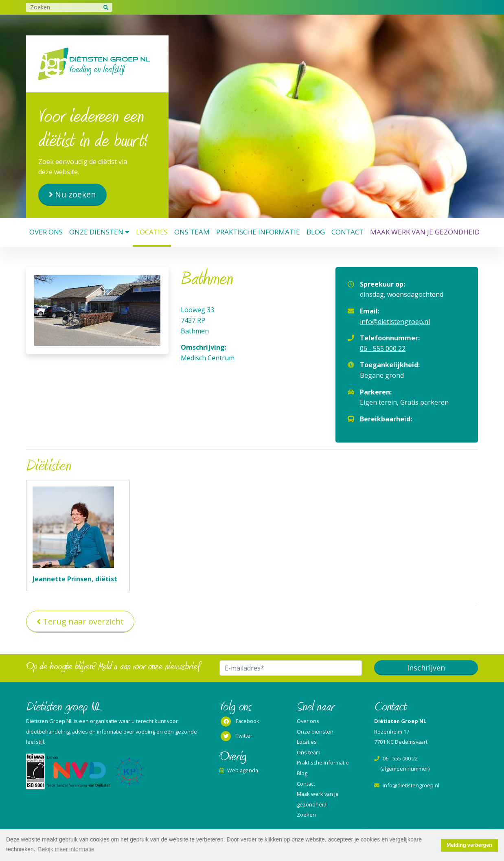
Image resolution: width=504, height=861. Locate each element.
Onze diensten (99, 232)
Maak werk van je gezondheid (425, 232)
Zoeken (306, 815)
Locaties (152, 232)
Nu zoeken (76, 194)
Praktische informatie (258, 232)
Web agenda (239, 770)
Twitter (236, 736)
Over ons (46, 232)
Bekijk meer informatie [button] (66, 849)
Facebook (239, 722)
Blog (316, 232)
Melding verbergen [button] (469, 845)
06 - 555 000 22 (383, 348)
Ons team (192, 232)
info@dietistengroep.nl (395, 322)
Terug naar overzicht (83, 621)
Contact (347, 232)
